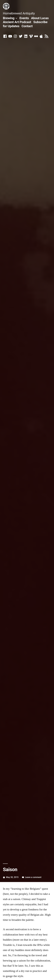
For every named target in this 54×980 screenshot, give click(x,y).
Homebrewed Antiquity (19, 13)
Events (24, 18)
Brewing (9, 18)
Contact (27, 26)
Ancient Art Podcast (17, 22)
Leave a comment (33, 877)
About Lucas (40, 18)
